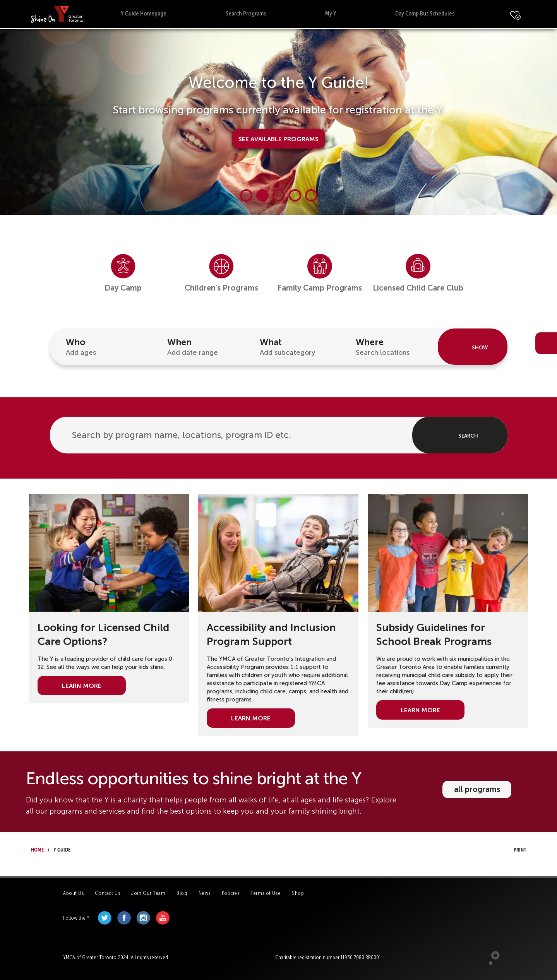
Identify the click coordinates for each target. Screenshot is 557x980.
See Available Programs (278, 138)
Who (102, 347)
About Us (73, 893)
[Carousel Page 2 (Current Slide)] (262, 195)
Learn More (82, 685)
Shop (298, 893)
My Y (331, 13)
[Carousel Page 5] (311, 195)
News (205, 893)
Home (37, 849)
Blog (182, 893)
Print (513, 849)
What (296, 347)
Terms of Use (266, 893)
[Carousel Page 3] (279, 195)
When (201, 347)
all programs (477, 789)
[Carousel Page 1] (246, 195)
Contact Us (107, 893)
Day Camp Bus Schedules (425, 13)
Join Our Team (148, 893)
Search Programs (246, 13)
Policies (231, 893)
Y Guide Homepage (144, 13)
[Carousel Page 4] (295, 195)
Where (393, 347)
